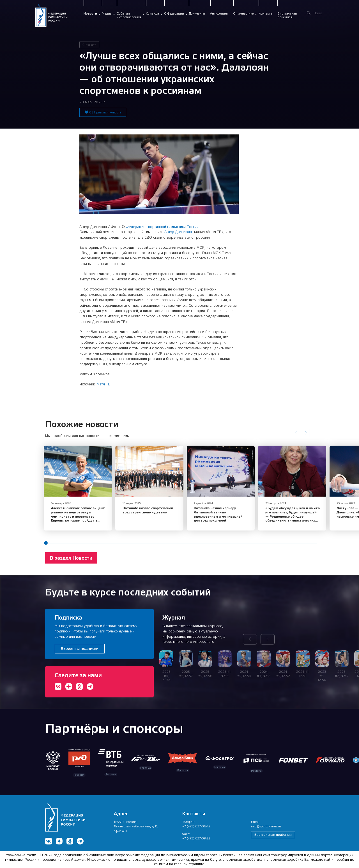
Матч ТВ (104, 384)
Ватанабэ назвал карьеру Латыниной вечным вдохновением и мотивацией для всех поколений (214, 513)
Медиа (107, 13)
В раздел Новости (71, 556)
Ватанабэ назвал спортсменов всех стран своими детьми (146, 509)
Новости (90, 13)
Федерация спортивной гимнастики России (162, 227)
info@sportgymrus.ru (266, 825)
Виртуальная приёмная (273, 833)
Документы (197, 13)
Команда (152, 13)
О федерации (174, 13)
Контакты (266, 13)
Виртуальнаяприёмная (287, 15)
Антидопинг (219, 13)
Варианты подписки (80, 647)
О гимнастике (243, 13)
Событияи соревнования (129, 15)
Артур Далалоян (178, 232)
